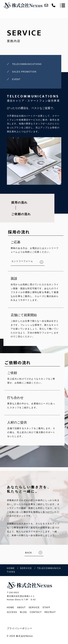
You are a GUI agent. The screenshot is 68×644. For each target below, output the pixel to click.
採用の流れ (19, 203)
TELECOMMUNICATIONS (27, 64)
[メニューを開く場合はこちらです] (63, 5)
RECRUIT (50, 612)
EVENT (16, 79)
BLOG (23, 612)
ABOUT (21, 607)
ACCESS (12, 612)
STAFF (47, 607)
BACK (29, 553)
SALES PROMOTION (24, 72)
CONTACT (36, 612)
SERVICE (34, 607)
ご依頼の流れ (21, 214)
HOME (11, 607)
